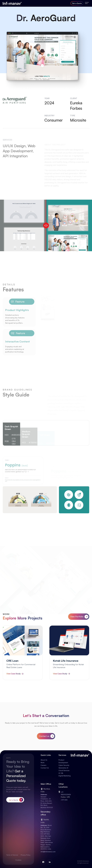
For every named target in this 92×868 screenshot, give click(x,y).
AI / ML (61, 773)
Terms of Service (12, 855)
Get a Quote (77, 3)
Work (42, 763)
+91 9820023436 (66, 796)
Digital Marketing (65, 776)
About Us (44, 760)
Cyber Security (64, 765)
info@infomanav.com (48, 852)
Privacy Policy (26, 855)
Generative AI (63, 768)
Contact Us (45, 768)
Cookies (18, 860)
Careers (43, 765)
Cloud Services (64, 770)
